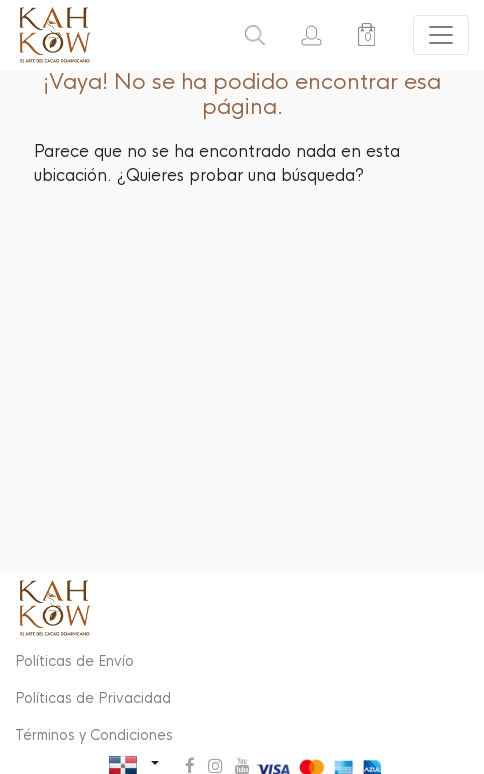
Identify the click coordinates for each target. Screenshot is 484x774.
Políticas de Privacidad (93, 698)
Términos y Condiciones (94, 735)
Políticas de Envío (74, 661)
